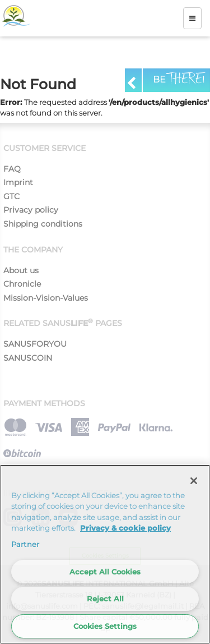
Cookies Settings (105, 626)
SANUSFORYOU (35, 344)
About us (21, 270)
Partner (25, 544)
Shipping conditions (43, 224)
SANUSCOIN (28, 358)
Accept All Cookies (105, 572)
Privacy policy (31, 210)
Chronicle (22, 284)
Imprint (18, 182)
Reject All (105, 599)
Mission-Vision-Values (46, 298)
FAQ (12, 169)
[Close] (194, 481)
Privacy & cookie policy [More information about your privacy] (125, 528)
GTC (11, 196)
